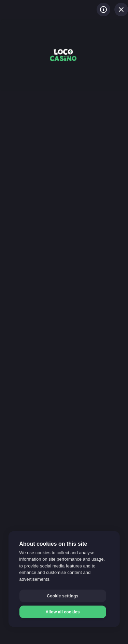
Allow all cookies (62, 612)
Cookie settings (62, 596)
